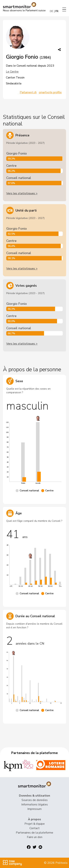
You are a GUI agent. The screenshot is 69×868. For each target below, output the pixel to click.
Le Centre (12, 72)
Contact (34, 828)
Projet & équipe (35, 824)
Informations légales (35, 805)
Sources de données (35, 800)
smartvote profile (50, 92)
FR (57, 11)
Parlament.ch (28, 92)
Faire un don (35, 837)
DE (52, 11)
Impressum (34, 809)
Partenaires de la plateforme (34, 833)
